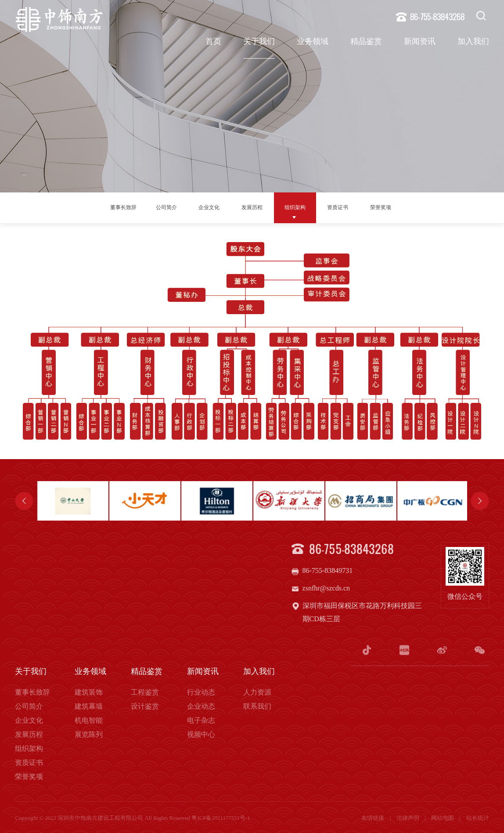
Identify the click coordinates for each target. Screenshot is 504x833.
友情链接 (373, 817)
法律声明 (409, 817)
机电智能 (89, 719)
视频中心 (201, 733)
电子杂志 (201, 719)
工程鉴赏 (145, 691)
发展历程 (256, 207)
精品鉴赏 (366, 42)
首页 (213, 42)
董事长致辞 (104, 207)
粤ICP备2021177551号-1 (221, 817)
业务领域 (313, 42)
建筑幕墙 (89, 705)
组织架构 (305, 207)
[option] (73, 501)
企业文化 (206, 207)
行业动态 (201, 691)
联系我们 (257, 705)
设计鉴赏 (145, 705)
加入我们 (473, 42)
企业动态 (201, 705)
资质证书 (354, 207)
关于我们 (259, 42)
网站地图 (443, 817)
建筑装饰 (89, 691)
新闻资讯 (420, 42)
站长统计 (478, 817)
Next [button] (480, 501)
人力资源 (257, 691)
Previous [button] (24, 501)
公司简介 (157, 207)
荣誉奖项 (403, 207)
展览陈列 (89, 733)
